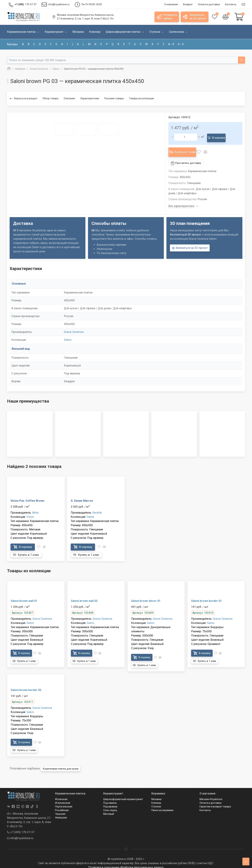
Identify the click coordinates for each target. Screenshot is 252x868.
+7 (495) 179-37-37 (21, 828)
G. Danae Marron (82, 497)
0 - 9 (181, 44)
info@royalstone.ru (20, 834)
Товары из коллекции (141, 98)
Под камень (110, 799)
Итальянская (63, 799)
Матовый (109, 810)
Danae (90, 513)
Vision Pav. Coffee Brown (27, 497)
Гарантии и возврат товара (215, 803)
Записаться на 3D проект (190, 244)
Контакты (205, 806)
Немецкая (61, 814)
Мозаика (156, 795)
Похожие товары (114, 98)
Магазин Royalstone (211, 795)
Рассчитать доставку (187, 159)
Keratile (97, 508)
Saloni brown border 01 (206, 597)
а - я (171, 44)
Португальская (64, 803)
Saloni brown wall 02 (84, 597)
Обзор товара (50, 98)
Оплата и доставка (210, 799)
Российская (62, 806)
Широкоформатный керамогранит (123, 795)
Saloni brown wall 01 (24, 597)
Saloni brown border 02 (26, 686)
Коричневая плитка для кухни (63, 765)
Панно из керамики (162, 806)
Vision (30, 513)
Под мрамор (110, 803)
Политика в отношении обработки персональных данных (126, 863)
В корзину (218, 137)
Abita (35, 508)
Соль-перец (110, 806)
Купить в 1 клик (184, 149)
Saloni (68, 336)
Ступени (156, 803)
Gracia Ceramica (74, 328)
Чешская (60, 810)
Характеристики (90, 98)
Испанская (61, 795)
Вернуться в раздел (23, 99)
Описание (69, 98)
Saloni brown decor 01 (146, 597)
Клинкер (156, 799)
